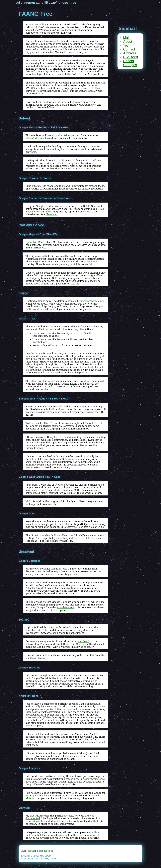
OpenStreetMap (35, 242)
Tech (127, 45)
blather (32, 851)
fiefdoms (42, 851)
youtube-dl (83, 641)
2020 (52, 3)
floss (50, 851)
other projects (92, 779)
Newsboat (52, 214)
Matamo (30, 798)
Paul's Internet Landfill (30, 3)
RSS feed (131, 57)
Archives (130, 53)
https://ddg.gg (34, 138)
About (128, 42)
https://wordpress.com (90, 301)
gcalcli (74, 585)
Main (127, 38)
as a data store (66, 607)
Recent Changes (130, 63)
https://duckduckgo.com (65, 135)
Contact (129, 49)
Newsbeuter (33, 212)
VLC (75, 644)
